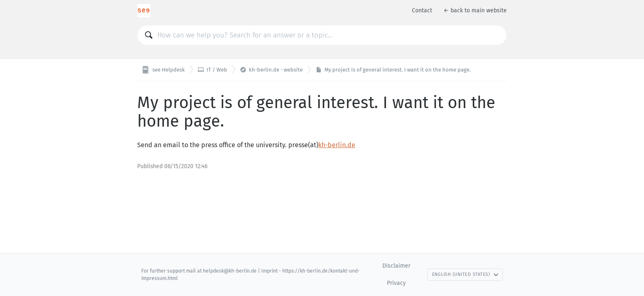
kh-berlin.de (337, 145)
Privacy (396, 283)
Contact (422, 10)
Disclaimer (396, 266)
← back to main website (475, 10)
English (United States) (465, 274)
